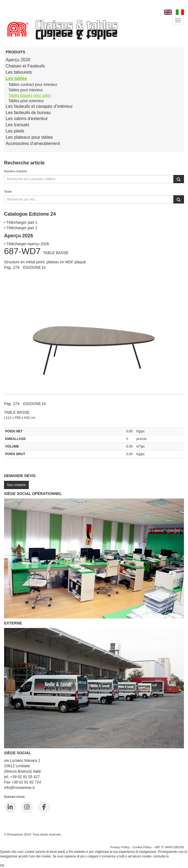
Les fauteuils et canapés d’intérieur (39, 106)
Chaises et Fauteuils (25, 66)
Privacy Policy (120, 847)
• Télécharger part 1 (21, 222)
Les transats (17, 125)
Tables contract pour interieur (33, 85)
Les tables (16, 78)
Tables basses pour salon (30, 95)
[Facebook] (44, 807)
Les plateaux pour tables (29, 137)
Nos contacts (16, 485)
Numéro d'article (16, 171)
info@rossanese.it (19, 788)
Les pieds (15, 131)
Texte (8, 191)
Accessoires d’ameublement (33, 143)
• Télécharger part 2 (21, 228)
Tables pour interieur (26, 90)
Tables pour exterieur (26, 101)
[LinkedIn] (10, 807)
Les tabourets (19, 72)
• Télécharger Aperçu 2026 (27, 244)
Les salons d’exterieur (27, 119)
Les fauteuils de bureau (28, 113)
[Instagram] (27, 807)
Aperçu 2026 (18, 60)
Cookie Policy (142, 847)
